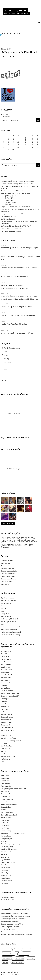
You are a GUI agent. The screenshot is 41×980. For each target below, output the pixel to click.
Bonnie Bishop (6, 807)
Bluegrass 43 (5, 725)
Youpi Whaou (5, 688)
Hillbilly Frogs (6, 712)
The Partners (5, 680)
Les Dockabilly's (7, 746)
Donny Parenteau (7, 799)
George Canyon (6, 839)
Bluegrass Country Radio (9, 630)
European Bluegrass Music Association (14, 914)
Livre (6, 355)
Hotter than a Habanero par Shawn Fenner (18, 315)
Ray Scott (4, 855)
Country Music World (8, 574)
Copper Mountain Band (9, 815)
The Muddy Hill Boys (8, 757)
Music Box (4, 606)
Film (6, 352)
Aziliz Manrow (6, 720)
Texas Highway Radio (8, 622)
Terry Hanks (5, 707)
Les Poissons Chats (8, 691)
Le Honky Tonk (8, 197)
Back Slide (4, 709)
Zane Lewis (5, 776)
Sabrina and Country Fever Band (12, 741)
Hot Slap (4, 743)
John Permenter (7, 783)
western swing (26, 950)
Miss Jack (4, 751)
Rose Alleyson (6, 664)
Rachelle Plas (6, 759)
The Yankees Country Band (10, 693)
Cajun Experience (7, 728)
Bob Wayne (5, 870)
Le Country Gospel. (9, 195)
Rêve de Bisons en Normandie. (11, 229)
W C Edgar (5, 841)
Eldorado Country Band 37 (10, 696)
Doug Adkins (5, 797)
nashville (5, 962)
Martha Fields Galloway (9, 849)
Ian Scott (4, 733)
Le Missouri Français (8, 219)
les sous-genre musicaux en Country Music (16, 193)
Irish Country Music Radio (10, 619)
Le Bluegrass (7, 204)
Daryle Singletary (7, 847)
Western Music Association (10, 921)
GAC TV (4, 608)
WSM (3, 624)
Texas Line (5, 654)
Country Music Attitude (9, 571)
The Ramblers (6, 678)
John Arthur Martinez (8, 862)
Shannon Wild (6, 683)
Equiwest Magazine (8, 568)
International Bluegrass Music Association (16, 916)
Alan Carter (5, 672)
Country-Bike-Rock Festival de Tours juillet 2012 (17, 538)
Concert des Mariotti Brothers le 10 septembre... (20, 268)
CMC (3, 611)
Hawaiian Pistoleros (8, 675)
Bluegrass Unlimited (8, 576)
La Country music (15, 10)
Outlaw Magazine (7, 560)
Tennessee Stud (6, 670)
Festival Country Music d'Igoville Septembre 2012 (18, 539)
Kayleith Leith (6, 836)
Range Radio (5, 614)
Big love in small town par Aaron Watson (18, 333)
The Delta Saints (7, 791)
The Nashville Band (8, 730)
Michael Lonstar (7, 852)
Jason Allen (5, 781)
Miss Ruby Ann (6, 873)
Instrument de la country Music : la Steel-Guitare (18, 184)
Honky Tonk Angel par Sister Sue (14, 324)
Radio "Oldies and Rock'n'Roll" (11, 632)
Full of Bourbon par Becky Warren (15, 277)
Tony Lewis (5, 857)
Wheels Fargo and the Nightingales (13, 833)
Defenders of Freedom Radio (11, 627)
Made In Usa (5, 584)
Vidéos (7, 366)
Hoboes (4, 762)
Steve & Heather (7, 722)
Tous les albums (8, 524)
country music (20, 958)
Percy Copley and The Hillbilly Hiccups (14, 789)
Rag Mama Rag (6, 786)
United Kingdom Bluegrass (10, 927)
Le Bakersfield (8, 201)
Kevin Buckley (6, 704)
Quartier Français (7, 717)
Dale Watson (5, 820)
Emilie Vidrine (6, 735)
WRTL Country (6, 603)
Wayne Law (5, 778)
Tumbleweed (5, 667)
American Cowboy (7, 566)
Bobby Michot (6, 868)
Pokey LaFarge (6, 831)
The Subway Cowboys (8, 738)
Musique (7, 359)
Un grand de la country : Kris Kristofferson (16, 207)
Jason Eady (5, 883)
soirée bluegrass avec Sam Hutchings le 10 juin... (20, 248)
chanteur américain (18, 962)
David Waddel (6, 828)
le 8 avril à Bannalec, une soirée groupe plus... (19, 296)
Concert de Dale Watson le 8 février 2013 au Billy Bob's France (19, 542)
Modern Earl (5, 810)
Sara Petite (5, 802)
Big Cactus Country (7, 598)
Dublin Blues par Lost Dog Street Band (16, 307)
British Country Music (8, 929)
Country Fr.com (6, 582)
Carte (4, 380)
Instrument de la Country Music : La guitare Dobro (18, 181)
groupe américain (24, 954)
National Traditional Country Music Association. (17, 935)
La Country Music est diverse (11, 231)
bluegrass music (7, 950)
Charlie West (5, 657)
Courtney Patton (7, 881)
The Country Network (8, 601)
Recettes (7, 362)
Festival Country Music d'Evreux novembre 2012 (18, 540)
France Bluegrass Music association (13, 919)
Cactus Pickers (6, 659)
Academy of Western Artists (11, 932)
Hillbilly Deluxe (6, 823)
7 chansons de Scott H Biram (12, 285)
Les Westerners (6, 662)
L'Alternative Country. (10, 202)
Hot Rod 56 (5, 754)
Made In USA (5, 563)
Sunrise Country (7, 714)
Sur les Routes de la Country (10, 635)
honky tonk (31, 958)
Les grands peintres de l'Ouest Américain (15, 214)
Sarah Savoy (5, 865)
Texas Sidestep (6, 651)
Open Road (5, 686)
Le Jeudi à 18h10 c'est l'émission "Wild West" (16, 226)
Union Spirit (5, 699)
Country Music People (8, 579)
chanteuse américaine (9, 954)
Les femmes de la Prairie (10, 216)
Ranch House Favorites (9, 804)
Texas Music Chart (7, 900)
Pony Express (6, 749)
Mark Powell (5, 878)
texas (17, 950)
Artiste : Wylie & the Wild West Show (13, 191)
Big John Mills (6, 860)
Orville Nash (5, 826)
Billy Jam (4, 701)
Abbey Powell (6, 794)
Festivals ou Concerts (12, 348)
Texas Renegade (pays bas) (10, 844)
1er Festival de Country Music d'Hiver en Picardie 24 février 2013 (19, 546)
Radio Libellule (6, 616)
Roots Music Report (8, 897)
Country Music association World (12, 924)
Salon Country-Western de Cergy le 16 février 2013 (18, 544)
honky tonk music (7, 958)
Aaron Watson (6, 818)
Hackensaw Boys (7, 812)
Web (6, 370)
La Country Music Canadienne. (13, 199)
